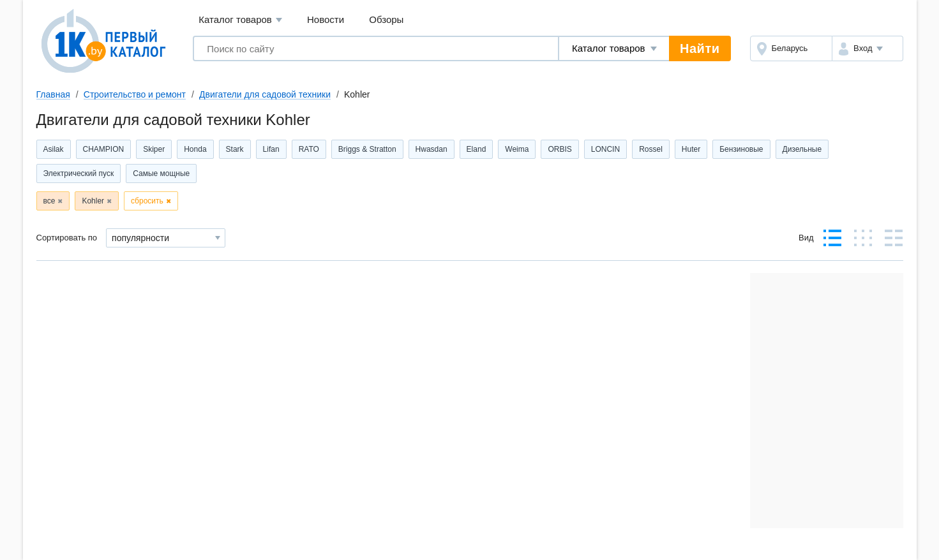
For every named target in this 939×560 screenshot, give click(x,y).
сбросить (147, 201)
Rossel (651, 149)
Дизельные (802, 149)
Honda (195, 149)
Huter (691, 149)
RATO (309, 149)
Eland (477, 149)
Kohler (93, 201)
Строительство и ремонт (135, 94)
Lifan (271, 149)
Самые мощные (161, 173)
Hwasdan (432, 149)
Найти (700, 48)
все (49, 201)
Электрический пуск (79, 173)
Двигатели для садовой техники (265, 94)
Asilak (54, 149)
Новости (326, 19)
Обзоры (386, 19)
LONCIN (605, 149)
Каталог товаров (240, 20)
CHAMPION (104, 149)
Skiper (154, 149)
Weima (517, 149)
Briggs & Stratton (367, 149)
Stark (235, 149)
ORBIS (560, 149)
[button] (867, 48)
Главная (53, 94)
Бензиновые (741, 149)
